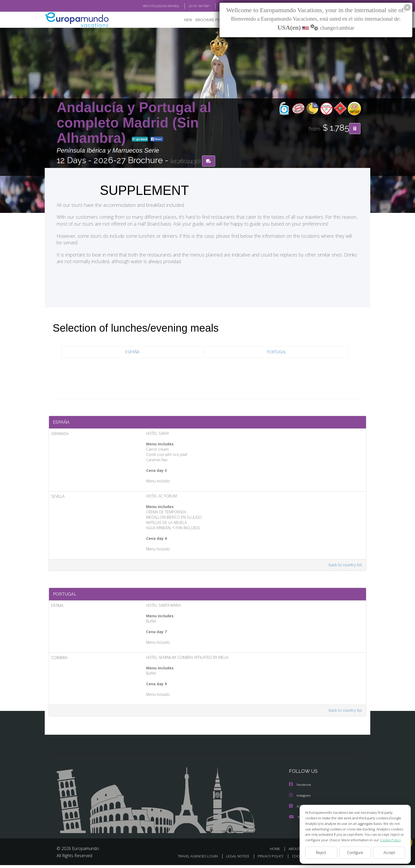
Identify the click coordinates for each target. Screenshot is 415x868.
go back (140, 140)
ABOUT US (298, 851)
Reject (321, 853)
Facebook (300, 788)
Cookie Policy (386, 840)
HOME (277, 851)
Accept (389, 853)
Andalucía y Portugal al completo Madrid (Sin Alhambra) (134, 123)
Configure (355, 853)
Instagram (301, 799)
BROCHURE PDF (205, 20)
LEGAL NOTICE (232, 859)
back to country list (345, 567)
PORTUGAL (277, 352)
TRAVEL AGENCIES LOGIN (191, 859)
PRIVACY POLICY (266, 859)
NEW (183, 20)
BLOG (216, 6)
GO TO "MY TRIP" (191, 6)
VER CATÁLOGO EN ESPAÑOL (149, 6)
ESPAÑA (133, 352)
